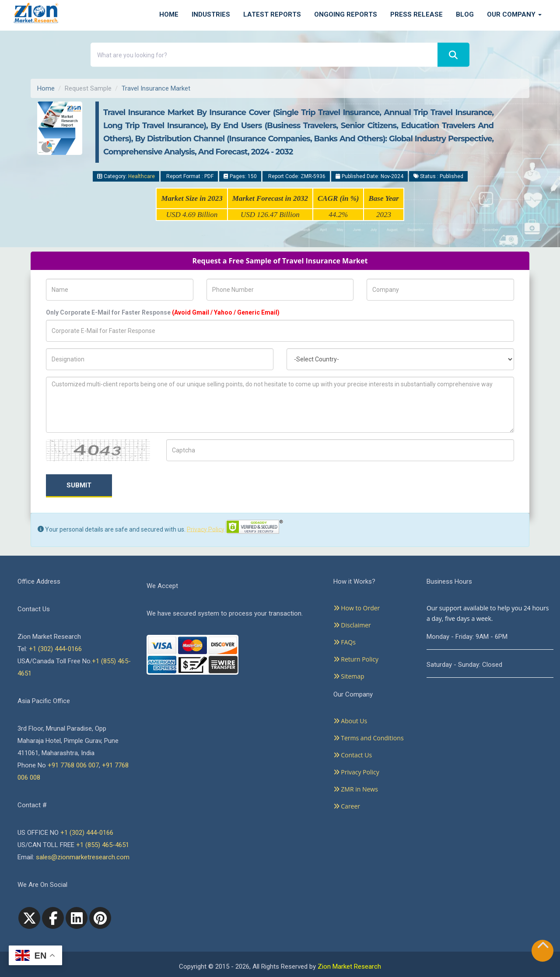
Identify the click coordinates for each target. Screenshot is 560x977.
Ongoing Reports (346, 14)
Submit (79, 485)
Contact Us (353, 755)
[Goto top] (543, 947)
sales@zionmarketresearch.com (83, 857)
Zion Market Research (349, 966)
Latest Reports (272, 14)
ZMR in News (356, 789)
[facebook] (53, 918)
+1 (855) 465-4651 (103, 845)
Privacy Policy (206, 529)
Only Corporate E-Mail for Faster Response (163, 312)
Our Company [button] (514, 14)
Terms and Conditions (369, 738)
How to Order (357, 608)
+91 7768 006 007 (73, 765)
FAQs (345, 642)
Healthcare (142, 176)
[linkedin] (77, 918)
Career (347, 806)
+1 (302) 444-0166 (55, 649)
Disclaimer (352, 625)
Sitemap (349, 676)
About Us (350, 721)
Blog (465, 14)
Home (169, 14)
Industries (211, 14)
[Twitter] (29, 918)
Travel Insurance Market (156, 88)
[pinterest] (100, 918)
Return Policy (356, 659)
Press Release (416, 14)
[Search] (453, 55)
